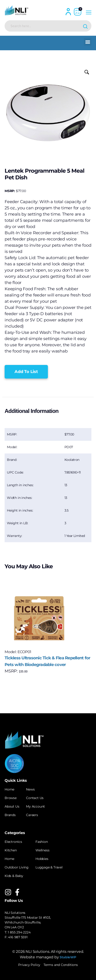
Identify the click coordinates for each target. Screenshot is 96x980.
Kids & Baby (14, 876)
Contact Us (35, 798)
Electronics (13, 842)
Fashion (42, 842)
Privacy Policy (29, 965)
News (30, 789)
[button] (88, 42)
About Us (12, 806)
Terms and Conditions (61, 965)
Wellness (42, 850)
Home (9, 789)
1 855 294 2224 (19, 932)
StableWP (68, 957)
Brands (10, 815)
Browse (11, 798)
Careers (32, 815)
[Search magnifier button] (86, 26)
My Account (35, 806)
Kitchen (11, 850)
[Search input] (44, 26)
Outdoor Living (17, 867)
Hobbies (42, 859)
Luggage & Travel (49, 867)
